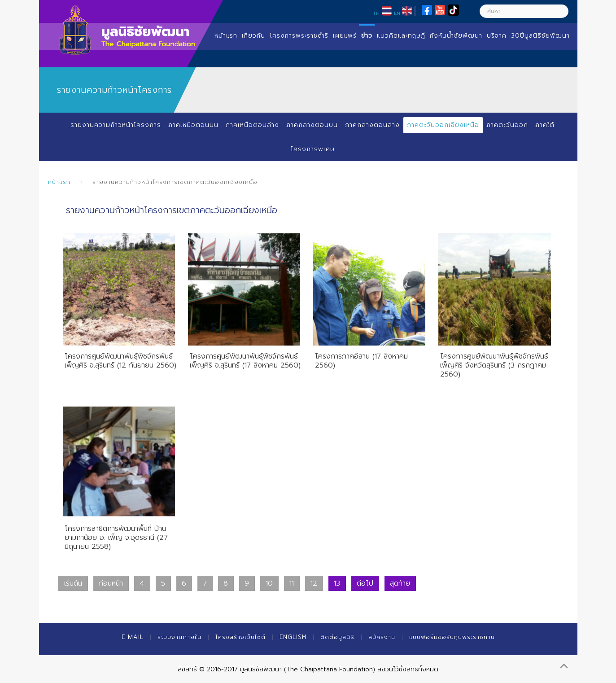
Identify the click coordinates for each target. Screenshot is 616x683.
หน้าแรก (226, 36)
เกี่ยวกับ (253, 36)
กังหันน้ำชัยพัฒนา (456, 36)
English (293, 637)
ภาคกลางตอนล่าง (372, 125)
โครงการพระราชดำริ (299, 36)
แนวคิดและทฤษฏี (401, 36)
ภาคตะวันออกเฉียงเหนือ (443, 125)
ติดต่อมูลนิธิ (337, 637)
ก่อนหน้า (111, 583)
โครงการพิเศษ (313, 149)
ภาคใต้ (545, 125)
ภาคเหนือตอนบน (193, 125)
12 (314, 583)
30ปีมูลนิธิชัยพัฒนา (540, 36)
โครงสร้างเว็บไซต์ (240, 637)
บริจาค (497, 36)
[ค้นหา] (524, 11)
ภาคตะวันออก (507, 125)
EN (397, 13)
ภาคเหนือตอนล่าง (252, 125)
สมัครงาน (382, 637)
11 (292, 583)
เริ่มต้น (73, 583)
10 (269, 583)
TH (376, 13)
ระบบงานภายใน (179, 637)
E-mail (133, 637)
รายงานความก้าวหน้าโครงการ (116, 125)
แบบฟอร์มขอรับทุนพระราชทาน (452, 637)
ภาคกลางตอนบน (312, 125)
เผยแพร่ (345, 36)
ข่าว (367, 36)
